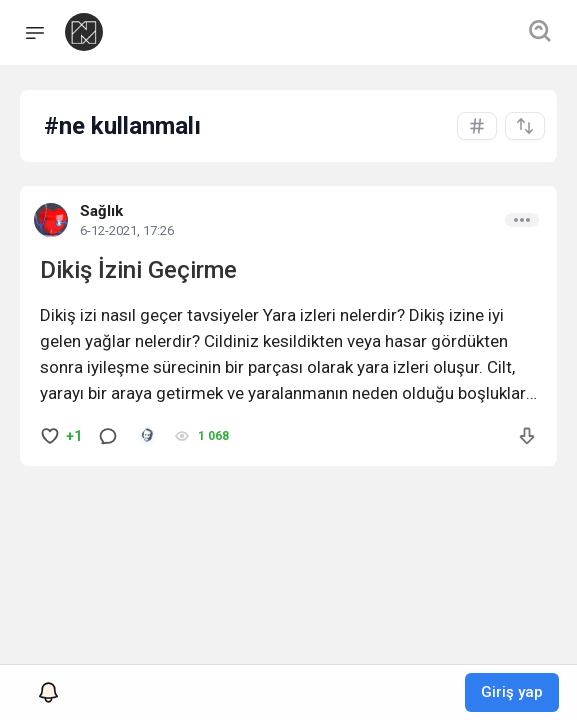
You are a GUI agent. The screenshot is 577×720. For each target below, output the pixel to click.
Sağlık (101, 211)
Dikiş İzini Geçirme (138, 270)
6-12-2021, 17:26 (127, 230)
